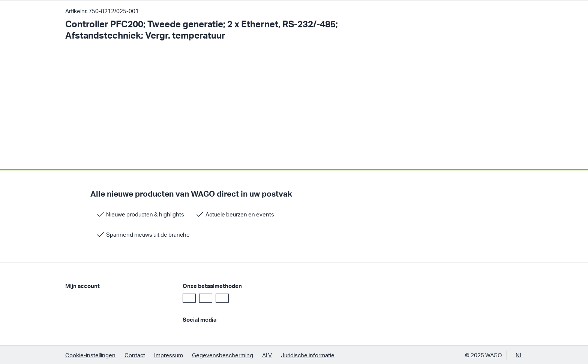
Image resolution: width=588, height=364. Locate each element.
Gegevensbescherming (223, 355)
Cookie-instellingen (90, 355)
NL (519, 355)
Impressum (169, 355)
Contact (135, 355)
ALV (267, 355)
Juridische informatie (308, 355)
